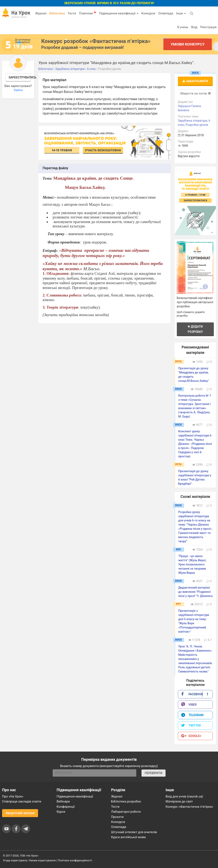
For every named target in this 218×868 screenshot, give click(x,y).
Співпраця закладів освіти (22, 801)
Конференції (66, 807)
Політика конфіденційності (75, 860)
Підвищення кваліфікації (119, 13)
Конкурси (148, 13)
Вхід (194, 27)
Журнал (41, 13)
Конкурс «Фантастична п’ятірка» (189, 807)
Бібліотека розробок (126, 801)
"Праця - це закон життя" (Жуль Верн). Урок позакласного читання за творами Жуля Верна (193, 564)
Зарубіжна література (193, 121)
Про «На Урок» (13, 796)
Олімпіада (166, 13)
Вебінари (63, 801)
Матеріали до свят (179, 801)
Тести (72, 13)
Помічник (88, 13)
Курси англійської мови (129, 837)
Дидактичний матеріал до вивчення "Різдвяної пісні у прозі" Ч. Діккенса (195, 592)
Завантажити (195, 81)
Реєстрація (208, 27)
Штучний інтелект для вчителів (134, 832)
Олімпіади (119, 827)
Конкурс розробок (96, 41)
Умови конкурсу (187, 44)
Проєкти (117, 817)
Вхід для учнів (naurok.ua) (184, 796)
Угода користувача (15, 860)
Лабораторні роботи (126, 812)
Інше (181, 13)
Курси (61, 812)
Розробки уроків (197, 125)
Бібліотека (57, 13)
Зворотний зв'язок (20, 813)
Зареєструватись (20, 77)
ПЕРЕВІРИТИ (153, 773)
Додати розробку (195, 329)
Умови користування (42, 860)
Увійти (18, 90)
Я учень (183, 27)
